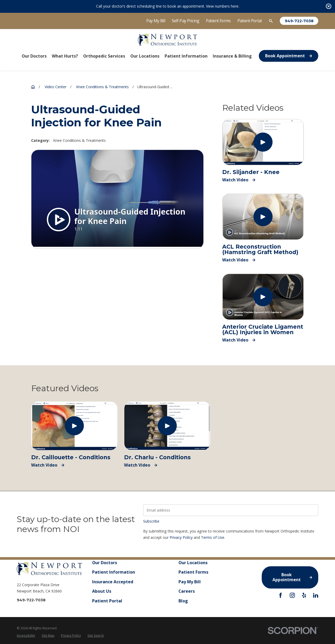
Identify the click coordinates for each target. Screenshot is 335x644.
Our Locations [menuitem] (145, 56)
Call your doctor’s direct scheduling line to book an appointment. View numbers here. (168, 6)
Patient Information (114, 572)
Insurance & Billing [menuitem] (232, 56)
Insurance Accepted (113, 582)
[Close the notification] (329, 6)
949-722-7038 (299, 21)
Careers (187, 591)
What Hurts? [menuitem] (65, 56)
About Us (102, 591)
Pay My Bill (156, 21)
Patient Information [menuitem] (186, 56)
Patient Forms (218, 21)
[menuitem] (26, 636)
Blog (183, 601)
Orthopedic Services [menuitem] (104, 56)
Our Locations (193, 563)
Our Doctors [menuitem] (34, 56)
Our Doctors (105, 563)
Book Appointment (289, 56)
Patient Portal (250, 21)
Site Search (96, 635)
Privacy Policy (181, 537)
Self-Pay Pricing (186, 21)
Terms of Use (213, 537)
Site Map (48, 635)
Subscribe (151, 521)
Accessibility (26, 635)
